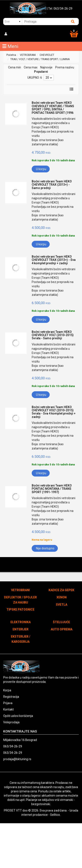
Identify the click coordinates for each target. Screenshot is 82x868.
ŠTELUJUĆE (61, 622)
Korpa (7, 690)
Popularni (41, 72)
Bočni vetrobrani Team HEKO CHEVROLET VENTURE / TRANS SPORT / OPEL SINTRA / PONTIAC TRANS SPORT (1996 (53, 108)
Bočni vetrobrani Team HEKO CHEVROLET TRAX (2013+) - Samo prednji (52, 185)
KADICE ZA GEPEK (61, 590)
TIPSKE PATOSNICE (20, 609)
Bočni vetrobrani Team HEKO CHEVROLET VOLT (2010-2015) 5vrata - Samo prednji (53, 335)
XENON (62, 597)
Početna (11, 55)
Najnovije (46, 67)
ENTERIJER (21, 629)
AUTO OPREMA (62, 629)
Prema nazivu (65, 67)
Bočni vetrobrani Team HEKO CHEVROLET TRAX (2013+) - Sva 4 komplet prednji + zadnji (54, 260)
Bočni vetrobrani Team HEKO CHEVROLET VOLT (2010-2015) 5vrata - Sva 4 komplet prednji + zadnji (54, 412)
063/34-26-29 (13, 746)
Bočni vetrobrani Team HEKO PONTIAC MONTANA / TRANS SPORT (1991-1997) (52, 489)
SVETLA (62, 605)
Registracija (11, 697)
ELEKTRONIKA (21, 622)
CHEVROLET (47, 55)
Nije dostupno (45, 548)
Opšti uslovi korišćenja (18, 716)
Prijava (8, 703)
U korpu (41, 169)
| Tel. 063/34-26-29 (60, 9)
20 (49, 78)
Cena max (31, 67)
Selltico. (55, 815)
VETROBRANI (28, 55)
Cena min (15, 67)
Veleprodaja (11, 722)
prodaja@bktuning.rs (17, 759)
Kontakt (8, 709)
